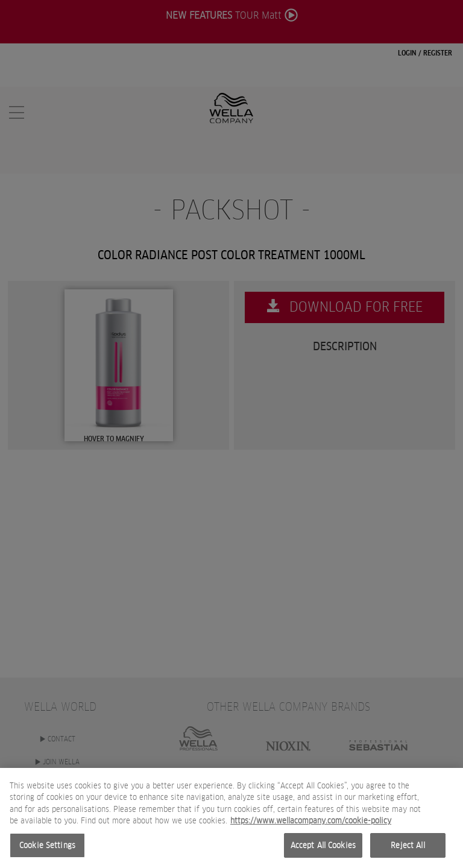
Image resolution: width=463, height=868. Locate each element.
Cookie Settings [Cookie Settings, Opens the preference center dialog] (47, 853)
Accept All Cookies (323, 853)
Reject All (408, 853)
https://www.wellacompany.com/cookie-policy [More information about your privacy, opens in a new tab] (311, 829)
